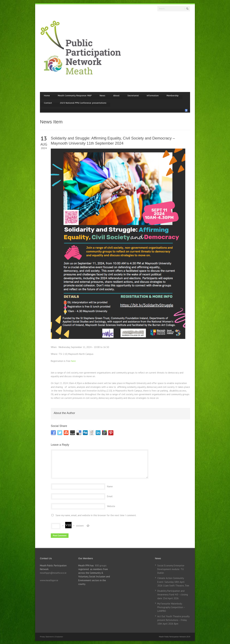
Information (153, 96)
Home (47, 96)
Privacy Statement (47, 637)
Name (110, 486)
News (102, 96)
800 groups (101, 565)
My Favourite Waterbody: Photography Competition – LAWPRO (171, 607)
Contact (48, 103)
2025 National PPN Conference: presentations (83, 103)
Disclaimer (59, 637)
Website (111, 506)
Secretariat (133, 96)
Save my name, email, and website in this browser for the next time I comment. (96, 515)
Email (110, 496)
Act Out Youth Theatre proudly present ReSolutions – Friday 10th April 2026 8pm (173, 620)
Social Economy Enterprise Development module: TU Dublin (171, 569)
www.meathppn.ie (49, 580)
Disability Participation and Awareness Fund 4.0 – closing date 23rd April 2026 (173, 595)
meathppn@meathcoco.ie (53, 573)
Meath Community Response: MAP (75, 96)
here (73, 361)
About (116, 96)
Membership (173, 96)
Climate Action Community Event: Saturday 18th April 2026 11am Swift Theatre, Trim (173, 582)
